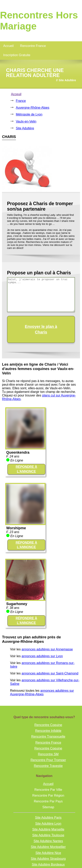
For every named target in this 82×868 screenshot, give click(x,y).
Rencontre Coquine (48, 725)
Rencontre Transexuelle (48, 737)
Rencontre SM (48, 754)
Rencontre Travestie (48, 766)
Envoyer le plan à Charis (41, 329)
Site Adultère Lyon (48, 824)
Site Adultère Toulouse (48, 835)
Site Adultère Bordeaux (48, 864)
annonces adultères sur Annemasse (47, 649)
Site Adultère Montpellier (48, 847)
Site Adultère (25, 128)
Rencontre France (33, 46)
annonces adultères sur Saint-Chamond (50, 673)
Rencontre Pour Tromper (48, 760)
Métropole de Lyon (29, 114)
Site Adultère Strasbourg (48, 859)
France (21, 101)
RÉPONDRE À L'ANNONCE (26, 469)
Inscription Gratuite (17, 55)
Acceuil (16, 94)
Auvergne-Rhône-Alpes (32, 108)
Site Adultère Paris (48, 818)
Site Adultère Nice (48, 853)
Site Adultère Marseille (48, 829)
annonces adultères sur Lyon (42, 656)
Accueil (8, 46)
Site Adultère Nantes (48, 841)
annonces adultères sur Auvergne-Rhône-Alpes (42, 692)
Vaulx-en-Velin (26, 121)
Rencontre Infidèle (48, 731)
